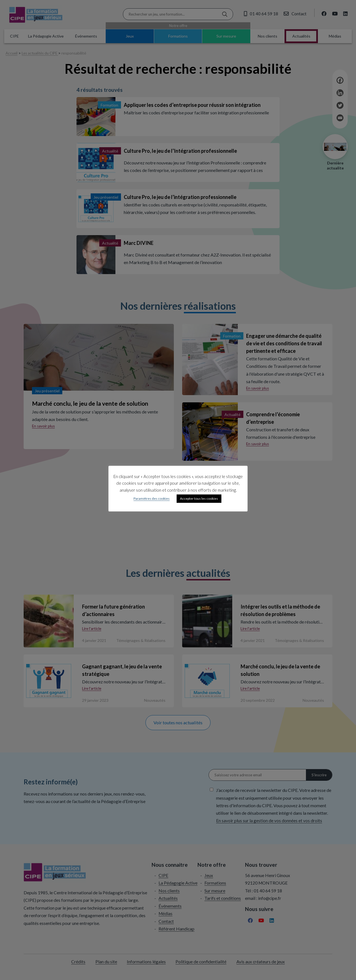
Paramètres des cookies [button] (152, 498)
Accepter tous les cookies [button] (199, 498)
